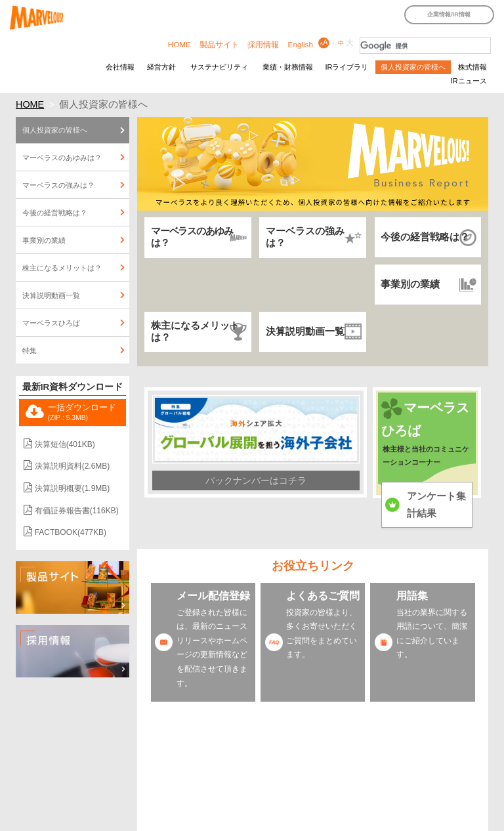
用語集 (412, 596)
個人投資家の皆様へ (413, 67)
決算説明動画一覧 (305, 331)
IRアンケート (280, 787)
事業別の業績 (410, 284)
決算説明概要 (73, 488)
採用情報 (263, 44)
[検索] (425, 46)
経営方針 (161, 67)
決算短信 (65, 444)
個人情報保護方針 (217, 787)
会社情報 (120, 67)
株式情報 (472, 67)
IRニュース (469, 81)
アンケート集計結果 (436, 505)
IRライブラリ (346, 67)
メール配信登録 (213, 596)
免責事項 (445, 767)
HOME (179, 44)
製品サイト (219, 44)
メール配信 (331, 787)
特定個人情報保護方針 (140, 787)
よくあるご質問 (323, 596)
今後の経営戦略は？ (425, 237)
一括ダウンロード (82, 412)
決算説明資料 (73, 466)
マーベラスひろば (51, 323)
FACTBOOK (71, 532)
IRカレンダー (125, 767)
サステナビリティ (219, 67)
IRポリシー (401, 767)
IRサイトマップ (184, 767)
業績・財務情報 (288, 67)
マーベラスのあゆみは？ (192, 237)
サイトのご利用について (330, 767)
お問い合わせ (125, 799)
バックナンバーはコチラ (256, 480)
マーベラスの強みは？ (305, 237)
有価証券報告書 (77, 511)
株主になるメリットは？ (195, 331)
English (301, 44)
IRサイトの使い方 (250, 767)
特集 (30, 351)
